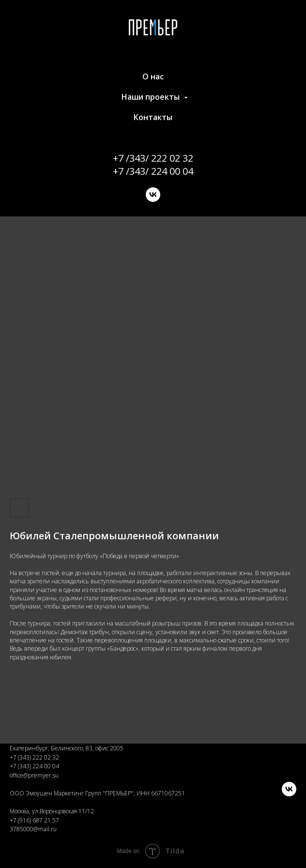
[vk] (153, 195)
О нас (153, 76)
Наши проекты (152, 97)
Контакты (153, 117)
